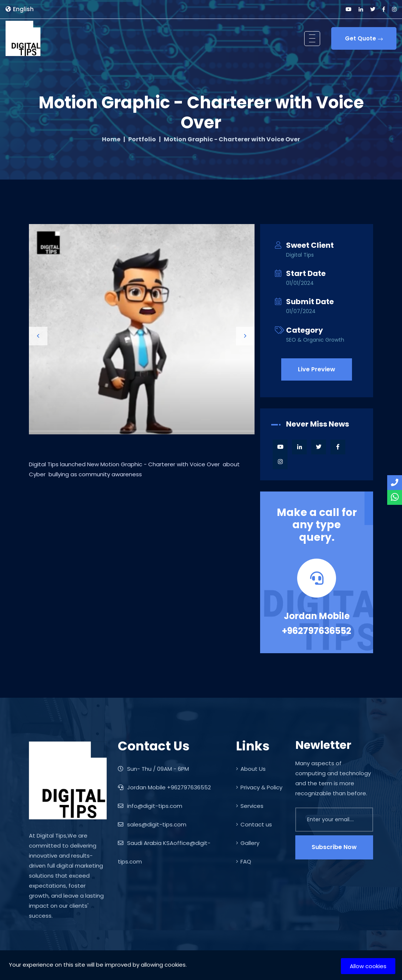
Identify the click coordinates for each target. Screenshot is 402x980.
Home (111, 139)
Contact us (254, 824)
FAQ (244, 861)
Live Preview (317, 369)
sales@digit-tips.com (152, 824)
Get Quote (364, 38)
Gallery (248, 843)
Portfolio (142, 139)
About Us (251, 769)
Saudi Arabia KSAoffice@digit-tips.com (164, 852)
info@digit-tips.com (150, 806)
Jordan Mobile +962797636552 (317, 623)
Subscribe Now (334, 847)
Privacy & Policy (259, 787)
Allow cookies (368, 966)
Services (250, 806)
